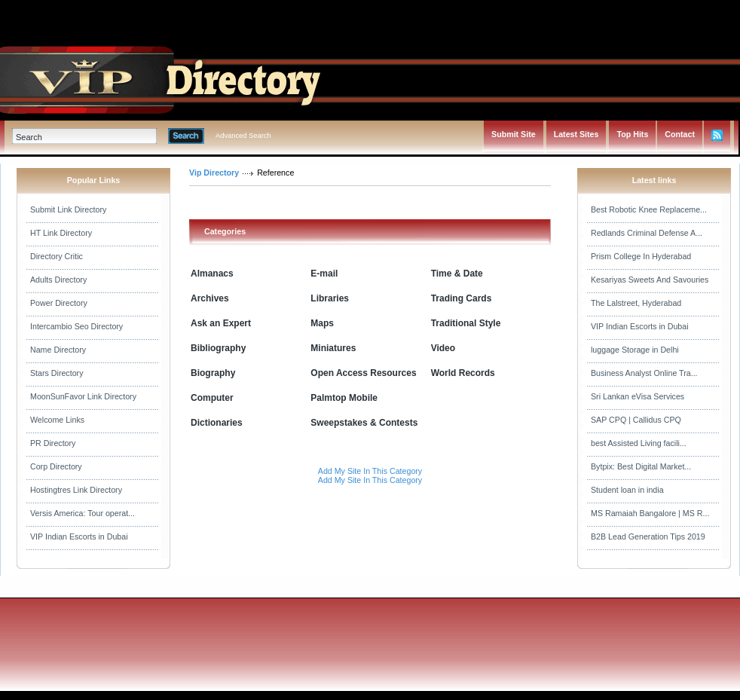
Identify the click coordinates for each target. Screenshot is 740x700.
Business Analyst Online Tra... (644, 373)
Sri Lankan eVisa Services (638, 396)
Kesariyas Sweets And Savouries (650, 280)
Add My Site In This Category (370, 471)
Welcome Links (57, 420)
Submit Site (514, 134)
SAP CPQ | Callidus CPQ (636, 420)
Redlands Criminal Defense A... (647, 233)
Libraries (330, 298)
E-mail (324, 274)
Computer (212, 398)
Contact (680, 134)
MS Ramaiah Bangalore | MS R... (650, 513)
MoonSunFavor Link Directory (83, 396)
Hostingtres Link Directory (76, 490)
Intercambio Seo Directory (76, 326)
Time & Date (457, 274)
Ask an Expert (221, 323)
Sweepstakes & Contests (364, 423)
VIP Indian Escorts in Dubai (79, 536)
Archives (210, 298)
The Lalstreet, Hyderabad (636, 303)
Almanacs (212, 274)
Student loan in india (627, 490)
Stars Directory (57, 373)
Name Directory (58, 350)
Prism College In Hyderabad (641, 256)
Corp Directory (56, 466)
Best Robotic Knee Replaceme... (649, 209)
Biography (213, 373)
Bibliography (218, 348)
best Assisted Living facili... (639, 443)
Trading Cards (462, 298)
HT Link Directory (61, 233)
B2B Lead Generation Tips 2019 (648, 536)
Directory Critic (57, 256)
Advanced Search (243, 136)
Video (443, 348)
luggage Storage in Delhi (635, 350)
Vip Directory (214, 173)
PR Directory (53, 443)
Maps (322, 323)
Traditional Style (466, 323)
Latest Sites (576, 134)
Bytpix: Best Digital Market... (641, 466)
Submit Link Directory (68, 209)
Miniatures (333, 348)
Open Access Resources (363, 373)
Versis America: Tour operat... (83, 513)
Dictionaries (217, 423)
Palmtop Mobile (344, 398)
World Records (463, 373)
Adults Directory (58, 280)
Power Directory (59, 303)
